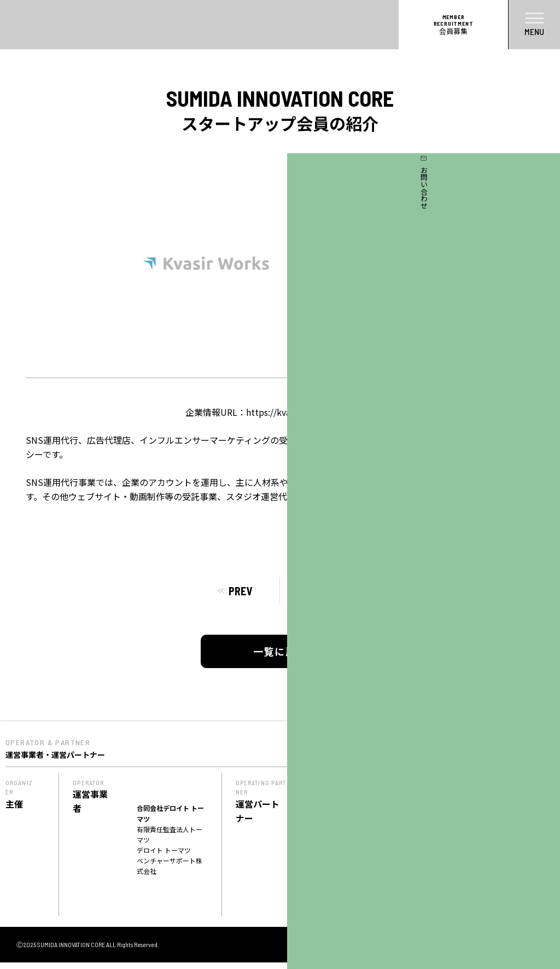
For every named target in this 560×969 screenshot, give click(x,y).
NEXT (319, 591)
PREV (240, 591)
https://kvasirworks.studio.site (309, 412)
